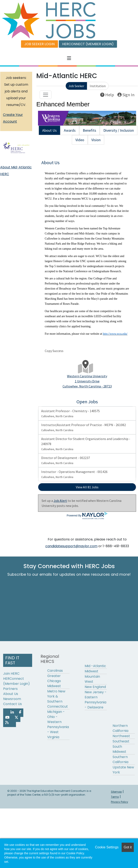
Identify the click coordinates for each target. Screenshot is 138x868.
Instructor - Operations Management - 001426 (74, 474)
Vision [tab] (96, 140)
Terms (115, 797)
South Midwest (119, 749)
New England (95, 687)
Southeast (121, 741)
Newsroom (12, 699)
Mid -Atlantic (95, 666)
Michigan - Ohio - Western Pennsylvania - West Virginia (58, 724)
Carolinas (55, 671)
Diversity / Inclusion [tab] (119, 130)
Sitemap (116, 792)
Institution (98, 86)
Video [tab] (80, 140)
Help (107, 95)
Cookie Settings (107, 847)
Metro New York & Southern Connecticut (58, 699)
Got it (128, 847)
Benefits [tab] (89, 130)
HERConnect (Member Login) (16, 681)
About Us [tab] (49, 130)
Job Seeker (76, 86)
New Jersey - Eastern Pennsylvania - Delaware (96, 700)
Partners (10, 689)
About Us (11, 694)
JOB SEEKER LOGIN (39, 44)
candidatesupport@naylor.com (71, 546)
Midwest (91, 671)
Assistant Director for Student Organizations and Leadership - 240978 (86, 444)
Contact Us (12, 704)
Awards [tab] (70, 130)
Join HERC (11, 674)
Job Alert (60, 501)
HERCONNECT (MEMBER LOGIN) (88, 44)
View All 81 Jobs (87, 487)
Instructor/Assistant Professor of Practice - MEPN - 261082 (83, 427)
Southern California (120, 759)
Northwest (121, 736)
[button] (69, 58)
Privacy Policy (120, 802)
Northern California (120, 728)
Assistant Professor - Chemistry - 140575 (70, 413)
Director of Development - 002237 (66, 460)
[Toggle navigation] (46, 95)
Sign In (126, 95)
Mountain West (92, 679)
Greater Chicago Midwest (54, 681)
